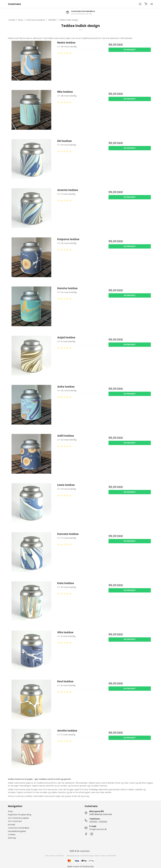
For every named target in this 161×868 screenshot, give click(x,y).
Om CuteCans (15, 821)
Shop (10, 811)
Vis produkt (130, 50)
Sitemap (12, 838)
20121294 (93, 822)
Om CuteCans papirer (19, 818)
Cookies (12, 835)
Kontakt (12, 825)
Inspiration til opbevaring (20, 815)
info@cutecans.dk (98, 829)
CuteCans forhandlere (19, 828)
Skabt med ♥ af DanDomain (80, 867)
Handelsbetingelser (17, 831)
